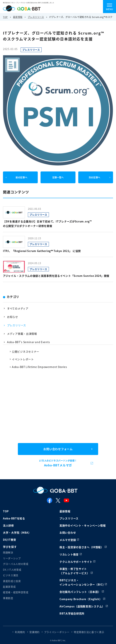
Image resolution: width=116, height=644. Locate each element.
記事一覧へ (58, 177)
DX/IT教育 (10, 540)
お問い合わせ (68, 532)
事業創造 (8, 598)
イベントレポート (23, 359)
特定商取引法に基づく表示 (89, 632)
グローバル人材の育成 (16, 564)
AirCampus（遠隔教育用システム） (82, 606)
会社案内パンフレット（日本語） (80, 592)
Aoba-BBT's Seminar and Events (28, 342)
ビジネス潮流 (11, 575)
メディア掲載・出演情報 (22, 334)
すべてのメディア (18, 308)
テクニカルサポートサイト (76, 562)
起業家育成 (9, 587)
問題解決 (8, 552)
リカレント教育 (69, 554)
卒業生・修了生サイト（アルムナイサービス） (75, 571)
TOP (5, 17)
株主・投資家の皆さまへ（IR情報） (82, 547)
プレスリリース (36, 17)
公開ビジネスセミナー (26, 352)
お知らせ (13, 317)
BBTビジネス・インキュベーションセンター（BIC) (82, 582)
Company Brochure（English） (81, 599)
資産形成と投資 (12, 581)
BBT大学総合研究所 (72, 613)
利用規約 (20, 632)
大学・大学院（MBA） (17, 532)
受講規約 (34, 632)
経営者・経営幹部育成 (16, 592)
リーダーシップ (12, 558)
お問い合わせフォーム (58, 449)
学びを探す (10, 547)
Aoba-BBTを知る (14, 518)
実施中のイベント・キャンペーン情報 (83, 525)
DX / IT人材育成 (12, 570)
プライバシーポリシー (57, 632)
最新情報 (18, 17)
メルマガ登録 (68, 540)
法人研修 (8, 525)
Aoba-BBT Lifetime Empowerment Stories (40, 367)
